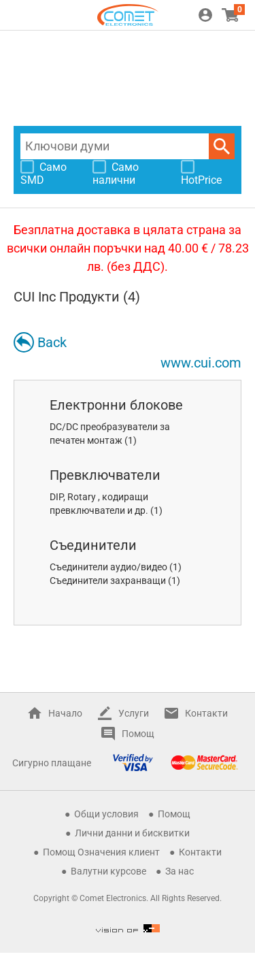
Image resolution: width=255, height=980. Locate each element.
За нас (180, 871)
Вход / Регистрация (205, 15)
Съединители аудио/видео (108, 567)
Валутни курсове (108, 871)
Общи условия (106, 814)
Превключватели (105, 475)
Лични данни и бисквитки (132, 833)
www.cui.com (201, 363)
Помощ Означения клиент (101, 852)
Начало (65, 713)
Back (52, 342)
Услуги (134, 713)
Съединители (93, 545)
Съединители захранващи (108, 581)
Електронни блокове (116, 405)
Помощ (138, 734)
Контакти (206, 713)
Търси (222, 146)
